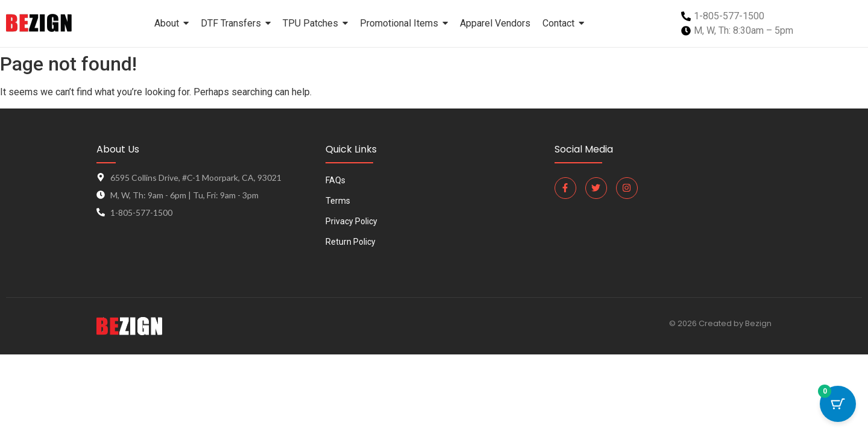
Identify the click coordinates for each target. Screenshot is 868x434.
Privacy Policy (351, 222)
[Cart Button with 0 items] (838, 404)
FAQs (335, 181)
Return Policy (351, 242)
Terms (338, 201)
